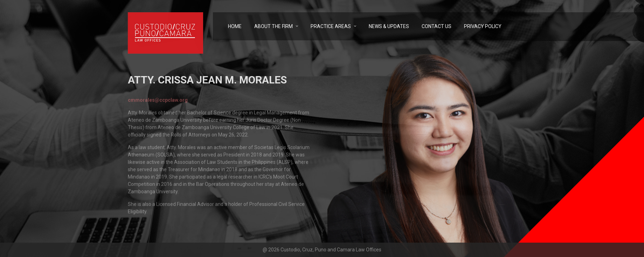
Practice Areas (331, 26)
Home (235, 26)
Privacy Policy (483, 26)
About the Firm (273, 26)
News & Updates (389, 26)
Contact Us (437, 26)
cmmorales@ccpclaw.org (158, 101)
